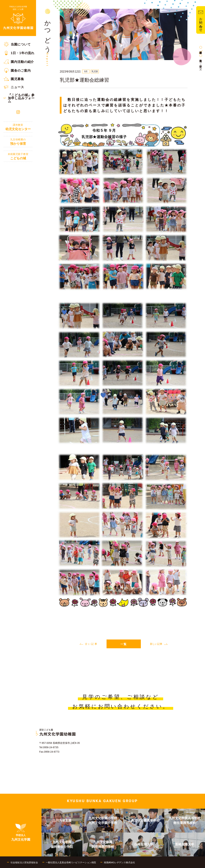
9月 (86, 71)
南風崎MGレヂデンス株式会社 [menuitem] (119, 862)
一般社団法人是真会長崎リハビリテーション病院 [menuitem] (71, 862)
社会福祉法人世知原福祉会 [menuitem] (24, 862)
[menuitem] (18, 44)
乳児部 (95, 71)
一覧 (124, 644)
